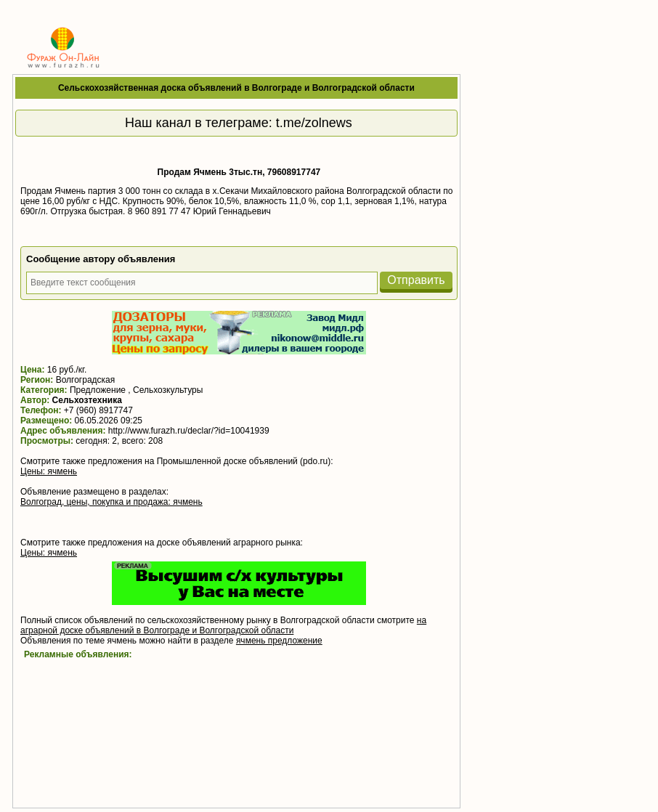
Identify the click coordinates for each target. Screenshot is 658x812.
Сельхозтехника (87, 400)
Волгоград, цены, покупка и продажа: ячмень (111, 502)
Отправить (416, 280)
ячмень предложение (279, 641)
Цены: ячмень (49, 471)
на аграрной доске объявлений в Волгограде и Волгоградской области (223, 625)
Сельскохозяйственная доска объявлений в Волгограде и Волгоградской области (236, 88)
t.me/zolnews (314, 123)
